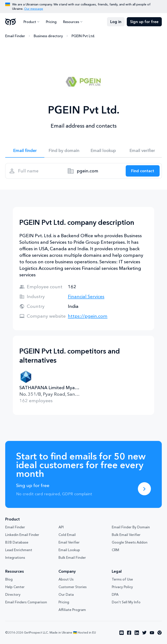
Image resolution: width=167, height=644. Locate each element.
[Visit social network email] (122, 633)
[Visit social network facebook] (129, 633)
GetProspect (11, 22)
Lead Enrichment (19, 550)
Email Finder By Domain (131, 527)
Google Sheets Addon (130, 542)
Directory (13, 594)
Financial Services (86, 296)
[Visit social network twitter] (144, 633)
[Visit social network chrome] (160, 633)
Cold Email (67, 535)
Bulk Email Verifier (126, 535)
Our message (34, 9)
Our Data (66, 594)
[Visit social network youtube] (152, 633)
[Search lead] (143, 171)
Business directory (48, 36)
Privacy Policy (122, 587)
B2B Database (17, 542)
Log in (116, 22)
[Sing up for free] (144, 489)
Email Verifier (69, 542)
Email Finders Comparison (26, 602)
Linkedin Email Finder (22, 535)
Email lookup (103, 150)
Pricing (51, 22)
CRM (115, 550)
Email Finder (15, 36)
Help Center (15, 587)
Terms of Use (122, 579)
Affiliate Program (72, 610)
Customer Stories (73, 587)
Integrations (15, 557)
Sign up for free (144, 22)
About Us (66, 579)
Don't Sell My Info (126, 602)
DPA (115, 594)
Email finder (25, 150)
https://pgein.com (88, 316)
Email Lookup (69, 550)
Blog (9, 579)
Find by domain (64, 150)
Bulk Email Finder (72, 557)
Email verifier (142, 150)
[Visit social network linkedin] (137, 633)
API (61, 527)
